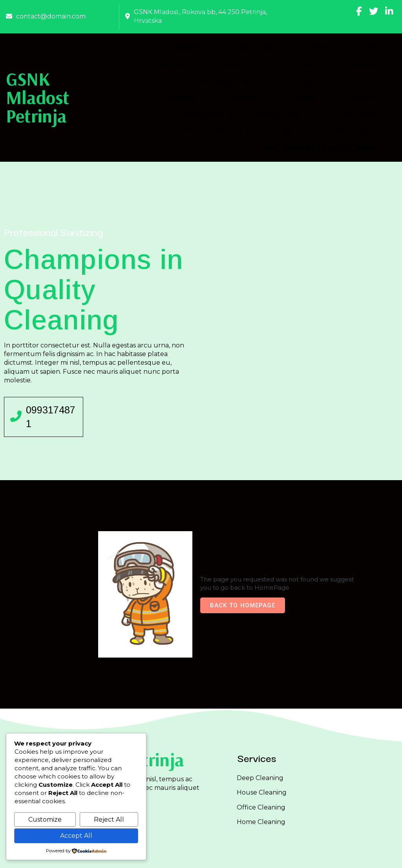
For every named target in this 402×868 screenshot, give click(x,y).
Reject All (109, 820)
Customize (45, 820)
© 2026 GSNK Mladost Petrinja (201, 856)
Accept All (76, 836)
